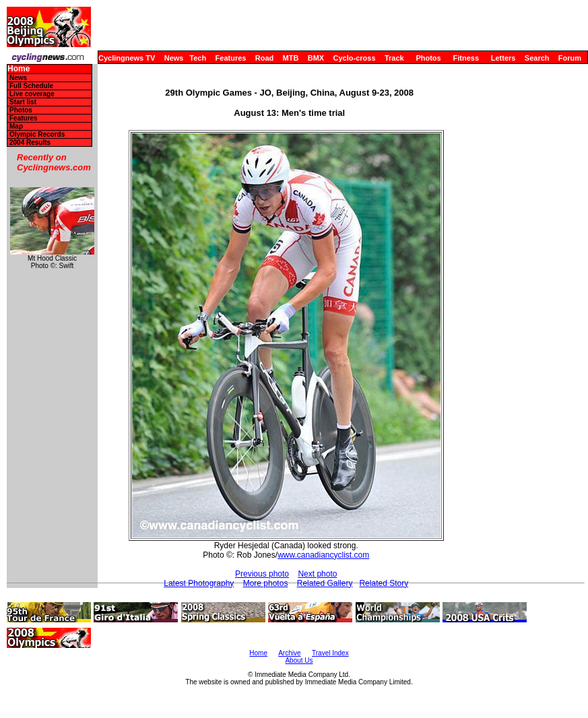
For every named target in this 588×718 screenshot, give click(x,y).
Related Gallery (325, 583)
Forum (570, 58)
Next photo (317, 574)
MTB (291, 58)
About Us (299, 660)
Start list (23, 102)
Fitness (466, 58)
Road (265, 58)
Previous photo (262, 574)
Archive (289, 653)
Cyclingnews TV (127, 58)
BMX (316, 58)
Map (16, 126)
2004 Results (30, 142)
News (174, 58)
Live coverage (32, 94)
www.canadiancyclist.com (323, 555)
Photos (428, 58)
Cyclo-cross (355, 58)
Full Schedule (31, 86)
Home (19, 69)
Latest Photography (199, 583)
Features (231, 58)
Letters (503, 58)
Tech (198, 58)
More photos (266, 583)
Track (394, 58)
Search (537, 58)
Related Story (384, 583)
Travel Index (330, 653)
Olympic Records (37, 134)
